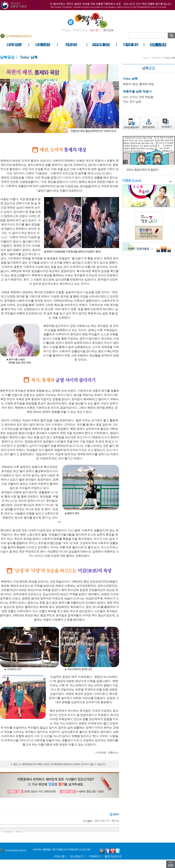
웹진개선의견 (113, 856)
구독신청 (59, 856)
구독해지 (94, 856)
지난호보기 (77, 856)
